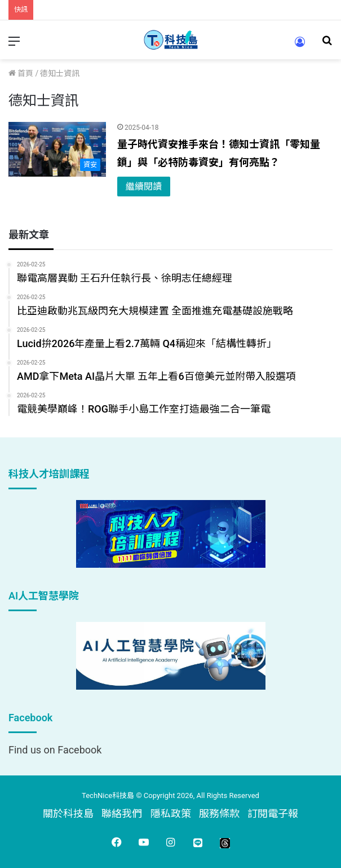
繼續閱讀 (144, 187)
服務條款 (219, 814)
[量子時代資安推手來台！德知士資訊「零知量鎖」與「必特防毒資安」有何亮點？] (57, 149)
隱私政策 (171, 814)
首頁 (21, 73)
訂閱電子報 (273, 814)
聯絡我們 (122, 814)
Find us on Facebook (55, 750)
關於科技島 (68, 814)
